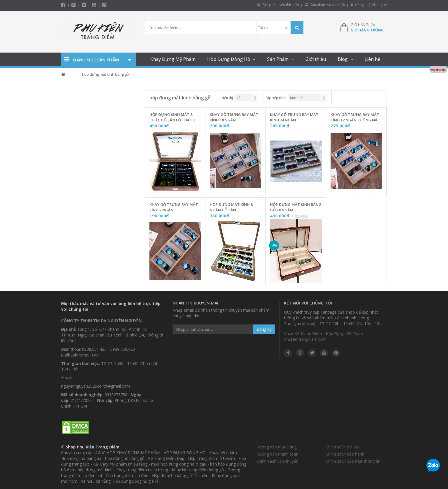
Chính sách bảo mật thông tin (353, 461)
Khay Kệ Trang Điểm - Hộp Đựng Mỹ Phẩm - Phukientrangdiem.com (325, 336)
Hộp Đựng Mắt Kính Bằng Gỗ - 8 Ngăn (296, 207)
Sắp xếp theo (276, 98)
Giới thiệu (316, 59)
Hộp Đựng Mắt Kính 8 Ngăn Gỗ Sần (231, 207)
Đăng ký (264, 329)
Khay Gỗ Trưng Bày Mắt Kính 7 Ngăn (174, 207)
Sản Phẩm (278, 59)
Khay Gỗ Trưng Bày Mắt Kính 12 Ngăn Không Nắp (355, 117)
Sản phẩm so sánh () (325, 5)
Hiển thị (227, 98)
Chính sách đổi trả (342, 447)
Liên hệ (372, 59)
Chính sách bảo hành (345, 454)
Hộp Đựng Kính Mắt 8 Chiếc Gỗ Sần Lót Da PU (172, 117)
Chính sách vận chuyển (277, 461)
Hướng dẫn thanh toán (277, 454)
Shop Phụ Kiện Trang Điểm (93, 447)
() (373, 25)
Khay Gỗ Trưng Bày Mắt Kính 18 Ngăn (234, 117)
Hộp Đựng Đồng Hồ (229, 59)
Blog (343, 59)
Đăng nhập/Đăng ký (369, 5)
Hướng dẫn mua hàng (276, 447)
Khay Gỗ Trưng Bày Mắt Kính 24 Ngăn (294, 117)
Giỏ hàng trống (367, 30)
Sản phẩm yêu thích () (278, 5)
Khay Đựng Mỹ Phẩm (173, 59)
